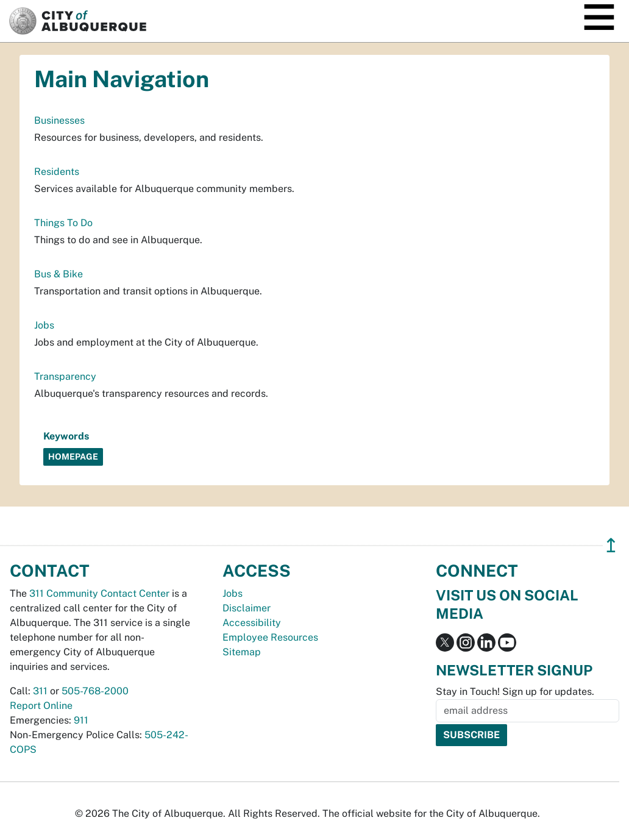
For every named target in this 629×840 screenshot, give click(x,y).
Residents (57, 172)
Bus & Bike (59, 274)
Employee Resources (270, 637)
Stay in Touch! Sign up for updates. (515, 692)
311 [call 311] (40, 691)
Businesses (59, 120)
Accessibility (252, 623)
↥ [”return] (611, 545)
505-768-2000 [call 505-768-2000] (95, 691)
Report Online (41, 706)
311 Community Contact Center (99, 593)
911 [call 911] (81, 720)
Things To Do (63, 223)
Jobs (44, 325)
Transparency (65, 376)
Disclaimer (247, 608)
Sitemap (242, 652)
